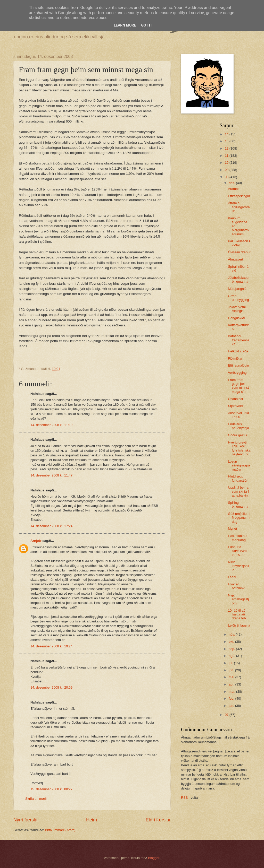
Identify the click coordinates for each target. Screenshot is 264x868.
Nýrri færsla (25, 820)
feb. (232, 698)
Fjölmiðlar (235, 358)
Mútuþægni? (237, 289)
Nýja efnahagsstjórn (238, 599)
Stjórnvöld (235, 406)
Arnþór (36, 541)
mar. (232, 692)
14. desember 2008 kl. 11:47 (51, 475)
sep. (232, 649)
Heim (92, 820)
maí (232, 677)
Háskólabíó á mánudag (238, 538)
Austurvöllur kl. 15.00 (239, 415)
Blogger (154, 858)
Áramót (233, 189)
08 (227, 177)
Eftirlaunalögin (238, 365)
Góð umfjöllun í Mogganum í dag (239, 518)
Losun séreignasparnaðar (239, 465)
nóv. (232, 634)
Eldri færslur (158, 820)
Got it (147, 25)
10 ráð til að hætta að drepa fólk (237, 614)
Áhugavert (236, 259)
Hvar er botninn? (236, 586)
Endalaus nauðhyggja (238, 426)
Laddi (232, 577)
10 (227, 163)
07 (227, 715)
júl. (231, 663)
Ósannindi (235, 399)
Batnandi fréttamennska (239, 340)
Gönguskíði (236, 318)
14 (227, 134)
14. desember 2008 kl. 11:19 (51, 425)
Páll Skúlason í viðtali (239, 243)
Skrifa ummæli (36, 799)
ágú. (232, 656)
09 (227, 170)
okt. (232, 642)
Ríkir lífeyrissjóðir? (239, 566)
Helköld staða (238, 351)
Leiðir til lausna (239, 625)
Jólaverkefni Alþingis (237, 309)
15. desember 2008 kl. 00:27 (51, 789)
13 (227, 141)
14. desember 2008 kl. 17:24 (51, 526)
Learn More (125, 25)
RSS (184, 798)
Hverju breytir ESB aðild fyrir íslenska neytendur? (239, 448)
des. (232, 183)
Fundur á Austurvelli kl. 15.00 (237, 551)
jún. (232, 670)
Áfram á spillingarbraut (239, 207)
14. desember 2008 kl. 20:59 (51, 687)
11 (227, 156)
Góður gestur (238, 435)
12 (227, 148)
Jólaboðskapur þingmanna (239, 280)
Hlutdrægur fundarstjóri (238, 478)
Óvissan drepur (239, 252)
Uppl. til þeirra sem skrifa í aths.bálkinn (239, 491)
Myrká (232, 529)
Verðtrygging (237, 373)
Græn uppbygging (238, 298)
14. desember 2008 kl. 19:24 (51, 646)
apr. (232, 684)
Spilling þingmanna (238, 505)
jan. (232, 706)
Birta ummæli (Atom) (60, 830)
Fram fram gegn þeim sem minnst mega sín (238, 386)
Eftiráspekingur (239, 196)
